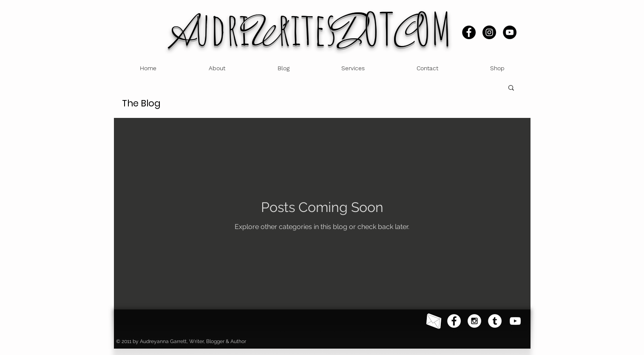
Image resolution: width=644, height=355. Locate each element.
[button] (511, 88)
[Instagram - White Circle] (474, 321)
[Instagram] (489, 32)
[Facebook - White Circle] (454, 321)
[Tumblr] (495, 321)
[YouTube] (510, 32)
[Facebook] (469, 32)
